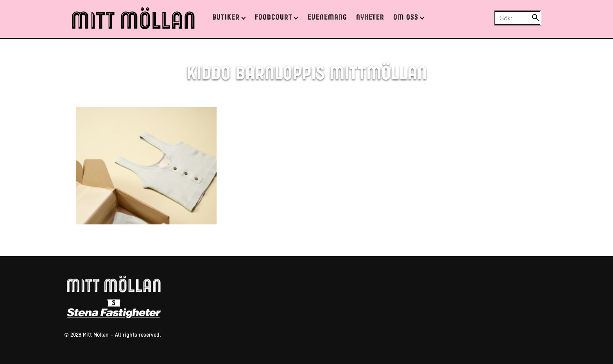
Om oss (406, 18)
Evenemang (327, 18)
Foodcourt (274, 18)
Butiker (226, 18)
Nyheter (370, 18)
